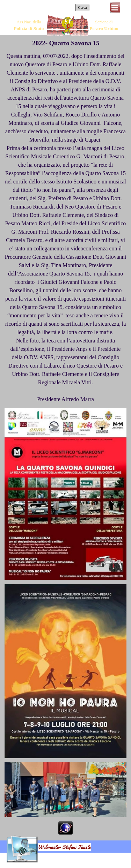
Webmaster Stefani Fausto (64, 847)
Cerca (83, 7)
